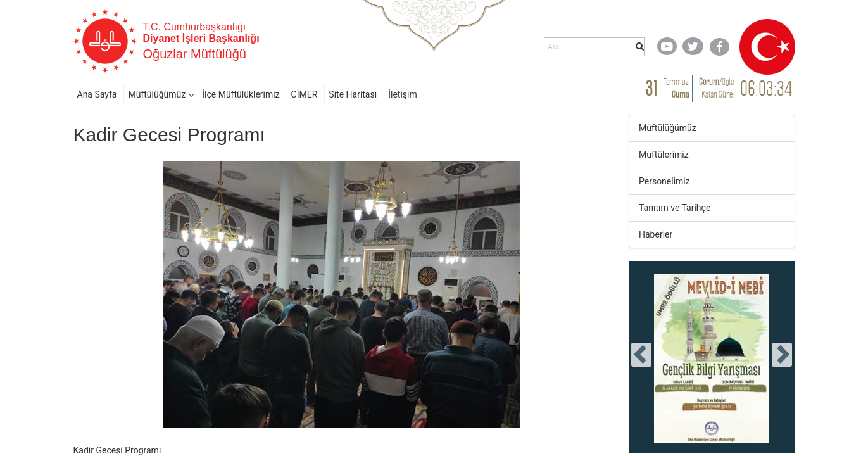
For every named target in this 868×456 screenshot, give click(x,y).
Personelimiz (664, 181)
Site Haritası (353, 94)
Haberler (656, 234)
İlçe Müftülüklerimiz (241, 94)
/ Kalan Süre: (717, 88)
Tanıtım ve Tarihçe (675, 208)
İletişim (403, 94)
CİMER (305, 94)
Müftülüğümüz (157, 94)
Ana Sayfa (97, 94)
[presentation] (641, 355)
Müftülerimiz (664, 155)
